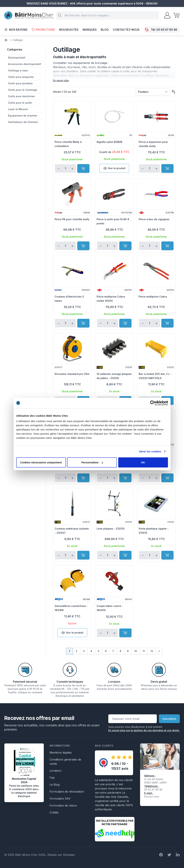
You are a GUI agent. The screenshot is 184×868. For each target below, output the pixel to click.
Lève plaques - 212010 (111, 529)
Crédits (54, 812)
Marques (90, 30)
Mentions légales (61, 753)
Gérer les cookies (150, 451)
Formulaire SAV (60, 798)
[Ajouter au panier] (83, 168)
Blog (105, 30)
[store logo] (29, 15)
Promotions (43, 30)
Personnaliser (92, 462)
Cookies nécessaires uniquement (41, 462)
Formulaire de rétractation (67, 792)
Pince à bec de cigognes (154, 219)
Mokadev (69, 855)
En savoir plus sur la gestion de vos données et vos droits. (144, 730)
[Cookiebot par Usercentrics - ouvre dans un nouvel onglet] (153, 403)
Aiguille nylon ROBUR (109, 142)
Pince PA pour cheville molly (72, 219)
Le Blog (55, 785)
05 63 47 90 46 (167, 30)
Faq (52, 778)
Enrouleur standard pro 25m (72, 374)
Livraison (55, 771)
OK (143, 462)
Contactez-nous (126, 30)
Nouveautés (69, 30)
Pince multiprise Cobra (153, 297)
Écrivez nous (152, 796)
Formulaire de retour (63, 805)
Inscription (169, 719)
